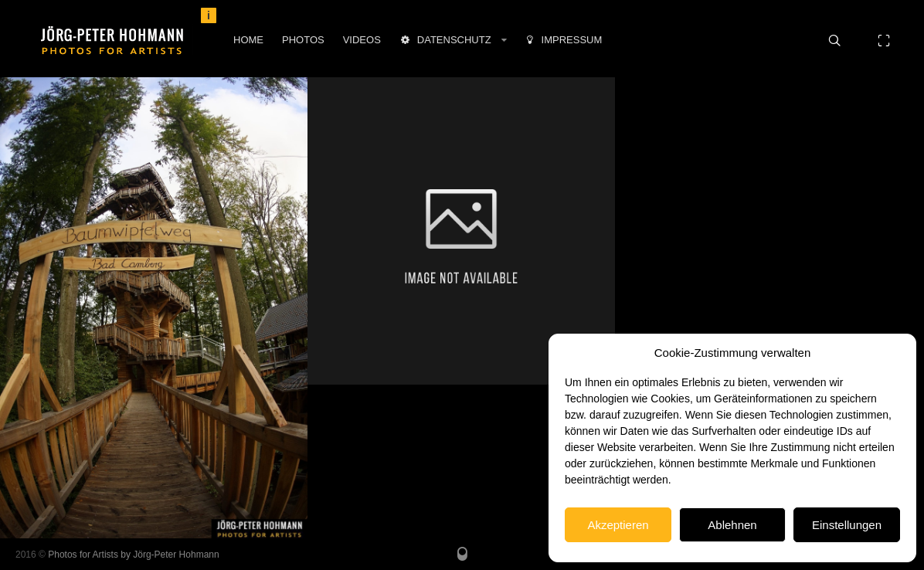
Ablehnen (732, 525)
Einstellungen (847, 525)
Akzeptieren (618, 525)
